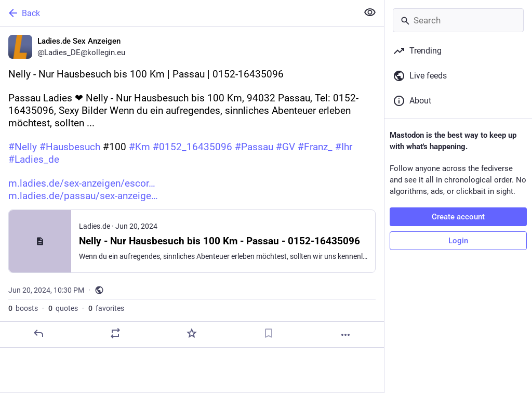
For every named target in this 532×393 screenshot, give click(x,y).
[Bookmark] (269, 333)
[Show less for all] (370, 12)
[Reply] (38, 333)
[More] (345, 335)
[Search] (458, 20)
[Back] (178, 13)
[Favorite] (192, 333)
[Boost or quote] (115, 333)
